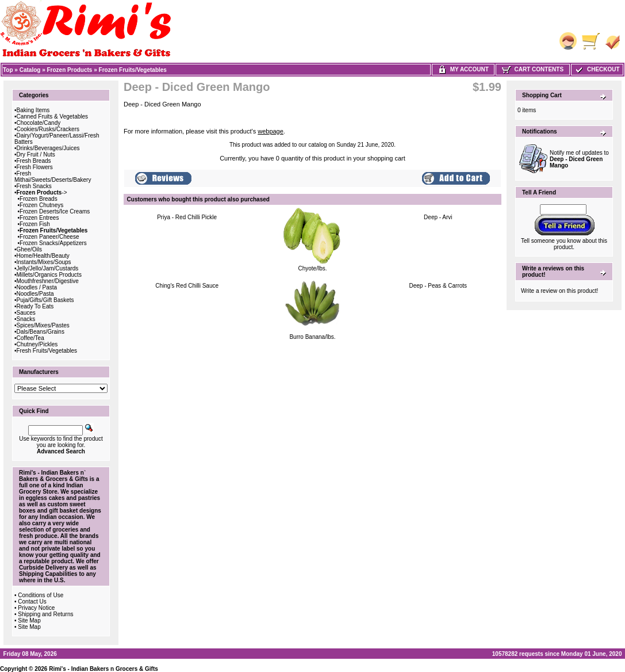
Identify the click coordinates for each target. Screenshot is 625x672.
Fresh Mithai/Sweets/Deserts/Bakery (53, 177)
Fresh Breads (34, 161)
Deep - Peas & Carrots (438, 286)
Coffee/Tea (30, 338)
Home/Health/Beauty (43, 256)
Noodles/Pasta (35, 294)
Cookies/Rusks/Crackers (48, 129)
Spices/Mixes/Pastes (43, 325)
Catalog (30, 70)
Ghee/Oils (29, 249)
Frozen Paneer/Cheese (49, 237)
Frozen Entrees (39, 218)
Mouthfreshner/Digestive (48, 281)
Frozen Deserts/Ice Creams (55, 211)
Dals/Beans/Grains (41, 332)
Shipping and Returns (45, 614)
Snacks (26, 319)
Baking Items (33, 110)
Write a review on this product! (559, 291)
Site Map (29, 621)
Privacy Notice (36, 608)
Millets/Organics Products (49, 275)
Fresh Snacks (34, 186)
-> (42, 192)
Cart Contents (533, 69)
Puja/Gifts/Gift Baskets (45, 300)
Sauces (26, 313)
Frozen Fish (35, 224)
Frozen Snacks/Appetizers (53, 243)
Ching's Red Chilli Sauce (187, 286)
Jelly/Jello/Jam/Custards (48, 268)
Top (8, 70)
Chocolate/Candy (39, 123)
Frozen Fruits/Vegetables (133, 70)
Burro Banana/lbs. (312, 337)
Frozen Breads (39, 199)
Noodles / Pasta (37, 287)
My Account (463, 69)
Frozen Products (70, 70)
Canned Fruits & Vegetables (53, 117)
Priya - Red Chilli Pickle (187, 217)
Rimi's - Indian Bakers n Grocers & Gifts (103, 669)
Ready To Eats (35, 306)
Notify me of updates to (579, 159)
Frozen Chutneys (41, 205)
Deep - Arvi (438, 217)
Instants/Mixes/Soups (44, 262)
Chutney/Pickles (37, 344)
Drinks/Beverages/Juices (48, 148)
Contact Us (32, 602)
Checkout (597, 69)
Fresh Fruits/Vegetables (47, 351)
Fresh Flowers (35, 167)
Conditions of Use (41, 595)
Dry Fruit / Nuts (36, 154)
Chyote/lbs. (312, 268)
